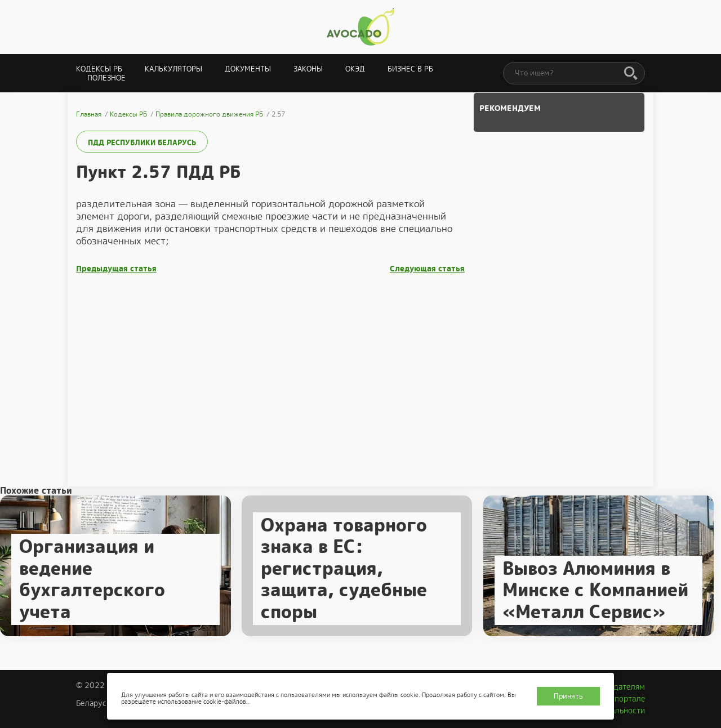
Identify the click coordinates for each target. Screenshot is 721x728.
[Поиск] (631, 74)
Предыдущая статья (116, 269)
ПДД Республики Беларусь (142, 143)
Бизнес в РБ (410, 69)
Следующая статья (427, 269)
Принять (568, 696)
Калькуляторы (173, 69)
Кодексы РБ (99, 69)
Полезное (106, 78)
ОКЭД (355, 69)
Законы (308, 69)
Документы (248, 69)
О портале (626, 699)
